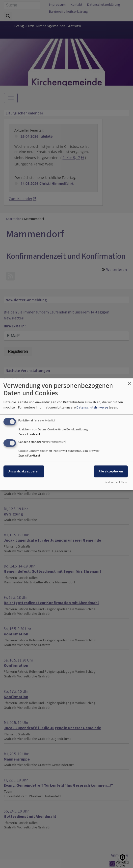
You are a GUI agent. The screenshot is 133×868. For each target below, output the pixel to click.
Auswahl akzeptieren (24, 471)
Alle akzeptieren (111, 471)
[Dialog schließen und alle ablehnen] (129, 381)
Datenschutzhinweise (92, 407)
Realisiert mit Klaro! (116, 482)
